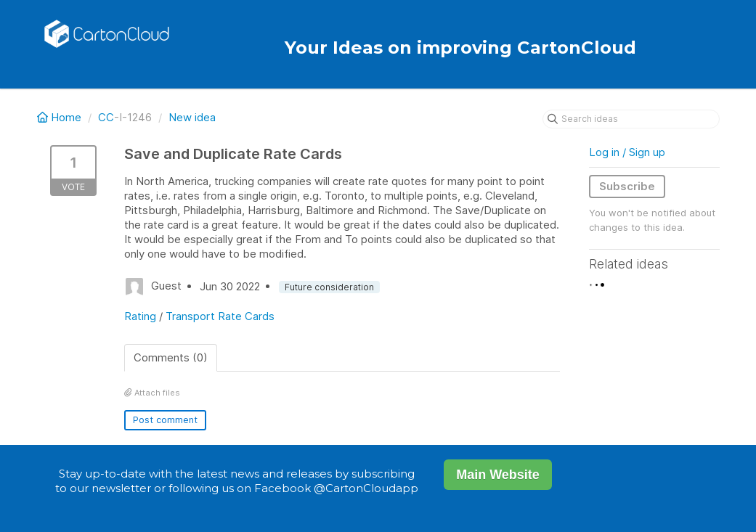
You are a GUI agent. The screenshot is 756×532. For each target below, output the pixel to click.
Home (61, 117)
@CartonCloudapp (366, 488)
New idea (192, 117)
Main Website (498, 475)
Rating (140, 316)
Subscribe (627, 186)
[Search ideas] (631, 119)
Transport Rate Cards (220, 316)
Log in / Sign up (627, 152)
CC (106, 117)
